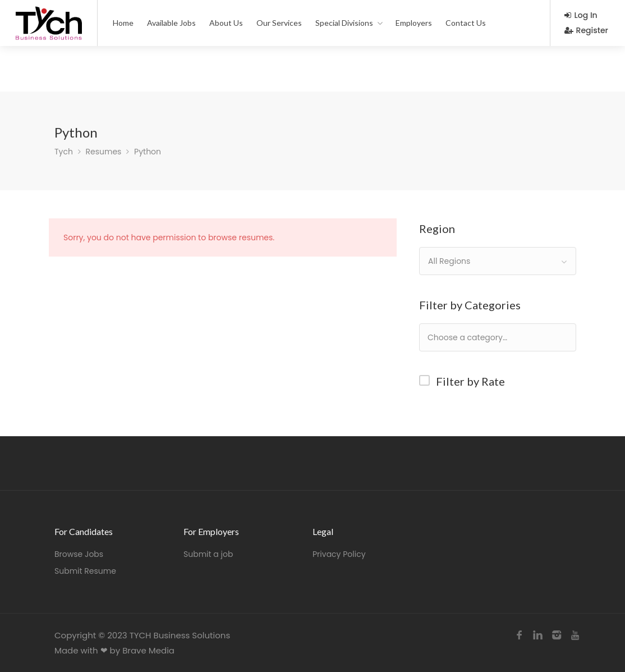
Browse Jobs (79, 554)
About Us (226, 23)
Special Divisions (344, 23)
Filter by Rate (470, 381)
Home (123, 23)
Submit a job (208, 554)
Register (586, 30)
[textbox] (504, 337)
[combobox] (498, 261)
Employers (414, 23)
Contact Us (466, 23)
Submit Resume (85, 571)
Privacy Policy (339, 554)
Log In (581, 15)
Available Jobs (171, 23)
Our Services (279, 23)
